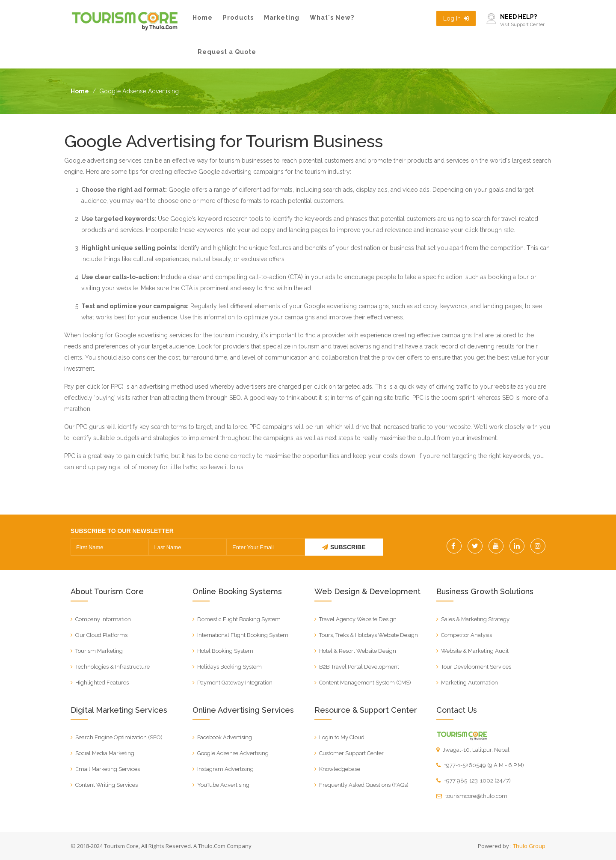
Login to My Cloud (342, 737)
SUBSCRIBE (344, 547)
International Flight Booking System (243, 635)
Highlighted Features (102, 683)
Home (203, 18)
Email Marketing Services (108, 769)
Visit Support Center (522, 25)
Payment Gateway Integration (235, 683)
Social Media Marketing (105, 753)
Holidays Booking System (230, 667)
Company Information (103, 619)
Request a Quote (227, 52)
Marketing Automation (469, 683)
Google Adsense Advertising (233, 753)
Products (238, 18)
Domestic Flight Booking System (239, 619)
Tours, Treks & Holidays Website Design (369, 635)
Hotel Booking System (225, 651)
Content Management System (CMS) (365, 683)
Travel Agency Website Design (358, 619)
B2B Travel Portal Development (359, 667)
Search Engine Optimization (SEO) (119, 737)
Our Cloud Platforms (101, 635)
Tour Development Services (476, 667)
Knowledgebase (340, 769)
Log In (456, 18)
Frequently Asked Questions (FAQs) (364, 785)
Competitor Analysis (466, 635)
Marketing (282, 18)
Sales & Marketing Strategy (475, 619)
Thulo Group (529, 846)
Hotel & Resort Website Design (358, 651)
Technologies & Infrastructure (113, 667)
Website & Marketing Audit (475, 651)
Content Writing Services (107, 785)
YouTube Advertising (223, 785)
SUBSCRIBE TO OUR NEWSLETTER (122, 531)
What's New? (332, 18)
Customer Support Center (351, 753)
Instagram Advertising (225, 769)
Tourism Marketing (99, 651)
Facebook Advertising (225, 737)
